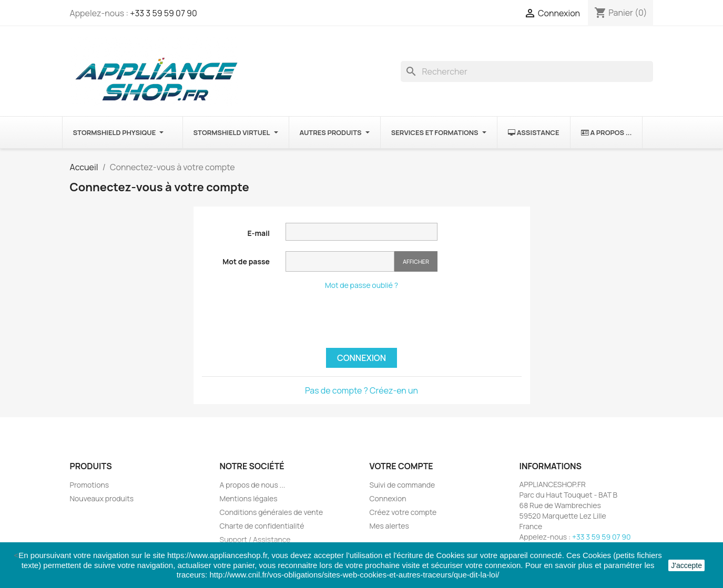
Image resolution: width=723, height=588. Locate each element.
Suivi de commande (403, 485)
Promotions (90, 485)
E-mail (258, 233)
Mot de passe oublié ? (361, 285)
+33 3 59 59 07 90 (164, 13)
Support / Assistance (255, 539)
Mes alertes (389, 526)
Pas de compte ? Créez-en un (361, 390)
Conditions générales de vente (272, 512)
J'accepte (686, 565)
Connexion (361, 358)
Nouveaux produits (102, 498)
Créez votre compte (403, 512)
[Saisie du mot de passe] (340, 261)
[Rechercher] (527, 71)
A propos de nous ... (253, 485)
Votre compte (401, 466)
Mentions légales (249, 498)
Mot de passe (246, 261)
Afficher (416, 261)
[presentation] (365, 319)
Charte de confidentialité (262, 526)
